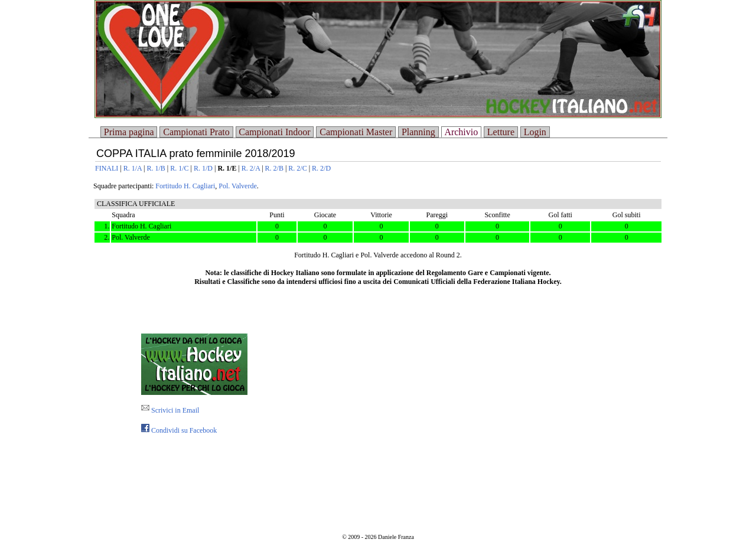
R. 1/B (156, 168)
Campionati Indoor (274, 132)
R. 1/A (133, 168)
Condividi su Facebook (179, 430)
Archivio (461, 132)
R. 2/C (297, 168)
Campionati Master (356, 132)
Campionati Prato (196, 132)
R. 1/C (179, 168)
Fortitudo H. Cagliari (185, 186)
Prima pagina (129, 132)
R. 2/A (251, 168)
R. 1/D (203, 168)
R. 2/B (274, 168)
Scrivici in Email (170, 410)
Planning (418, 132)
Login (535, 132)
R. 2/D (321, 168)
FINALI (107, 168)
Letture (501, 132)
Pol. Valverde (237, 186)
